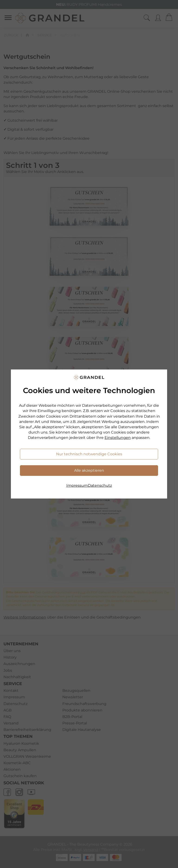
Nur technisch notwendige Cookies (89, 454)
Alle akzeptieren (89, 470)
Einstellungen (118, 438)
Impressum (77, 485)
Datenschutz (100, 485)
